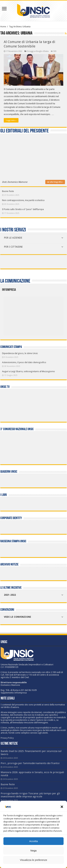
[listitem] (46, 314)
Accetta (33, 841)
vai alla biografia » (55, 182)
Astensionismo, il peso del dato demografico (24, 362)
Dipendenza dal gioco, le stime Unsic (20, 353)
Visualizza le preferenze (34, 860)
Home (3, 27)
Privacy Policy (7, 738)
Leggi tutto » (11, 120)
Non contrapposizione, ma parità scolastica (23, 200)
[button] (62, 807)
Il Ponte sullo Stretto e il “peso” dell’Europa (23, 209)
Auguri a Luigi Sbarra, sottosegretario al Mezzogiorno (28, 371)
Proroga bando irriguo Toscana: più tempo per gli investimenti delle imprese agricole (30, 795)
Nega (33, 851)
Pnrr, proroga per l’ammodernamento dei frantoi (30, 763)
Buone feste (8, 191)
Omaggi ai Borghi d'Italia (38, 51)
